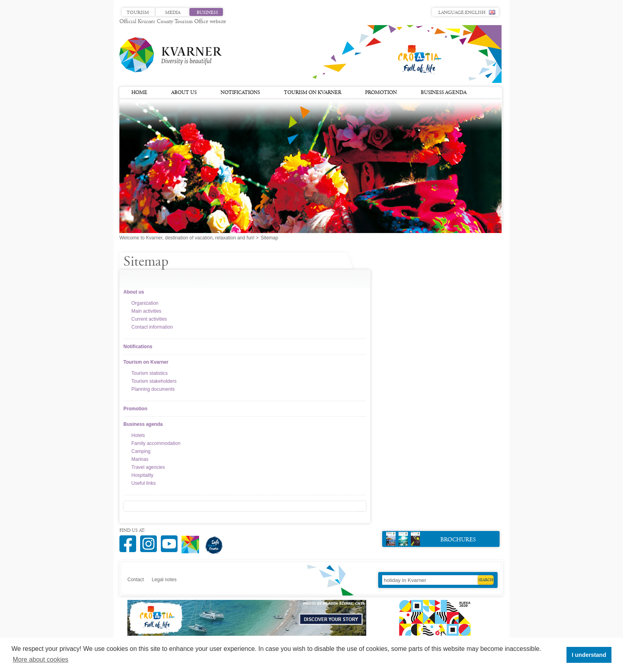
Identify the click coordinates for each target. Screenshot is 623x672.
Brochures (431, 539)
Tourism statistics (149, 373)
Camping (141, 451)
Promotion (381, 93)
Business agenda (444, 93)
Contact (136, 580)
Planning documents (153, 389)
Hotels (138, 435)
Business (207, 13)
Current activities (149, 319)
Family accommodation (156, 443)
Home (139, 93)
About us (184, 93)
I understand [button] (589, 655)
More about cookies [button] (41, 659)
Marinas (140, 459)
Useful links (144, 483)
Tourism (138, 13)
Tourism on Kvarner (312, 93)
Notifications (240, 93)
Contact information (152, 327)
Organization (145, 303)
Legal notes (164, 580)
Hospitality (142, 475)
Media (173, 13)
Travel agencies (148, 467)
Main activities (146, 311)
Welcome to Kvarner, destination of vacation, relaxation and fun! (187, 238)
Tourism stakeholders (154, 381)
